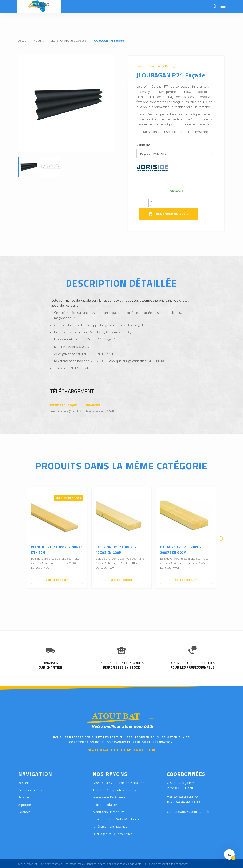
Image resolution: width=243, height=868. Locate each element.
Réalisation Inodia (74, 864)
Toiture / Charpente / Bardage (159, 66)
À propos (25, 805)
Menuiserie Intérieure (109, 812)
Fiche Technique (64, 406)
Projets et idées (30, 790)
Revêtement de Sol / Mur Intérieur (118, 820)
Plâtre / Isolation (105, 805)
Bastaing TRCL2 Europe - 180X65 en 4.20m (120, 548)
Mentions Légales (95, 864)
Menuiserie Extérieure (109, 798)
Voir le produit (57, 578)
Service (24, 798)
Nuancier (94, 406)
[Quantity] (144, 204)
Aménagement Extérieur (111, 827)
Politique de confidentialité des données (166, 864)
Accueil (24, 783)
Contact (24, 812)
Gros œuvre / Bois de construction (119, 783)
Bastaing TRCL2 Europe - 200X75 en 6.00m (185, 548)
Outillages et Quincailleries (113, 834)
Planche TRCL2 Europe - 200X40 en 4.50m (56, 548)
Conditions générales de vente (124, 864)
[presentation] (21, 539)
